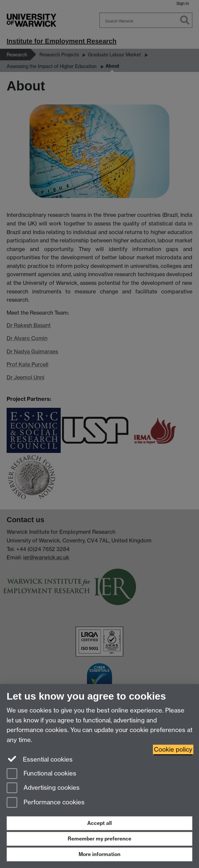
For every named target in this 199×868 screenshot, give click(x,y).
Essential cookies (40, 759)
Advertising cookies (43, 788)
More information (99, 854)
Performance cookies (46, 803)
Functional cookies (41, 774)
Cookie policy (173, 749)
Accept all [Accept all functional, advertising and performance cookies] (99, 823)
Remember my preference (99, 839)
